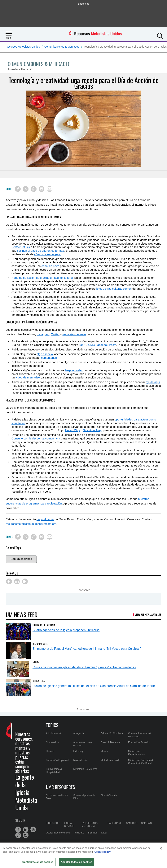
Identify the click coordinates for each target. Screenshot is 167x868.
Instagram (43, 334)
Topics (52, 725)
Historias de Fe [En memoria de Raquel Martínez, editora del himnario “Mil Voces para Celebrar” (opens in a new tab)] (40, 644)
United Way (72, 430)
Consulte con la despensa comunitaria (36, 438)
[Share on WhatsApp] (34, 189)
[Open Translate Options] (20, 69)
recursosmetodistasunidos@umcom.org (31, 524)
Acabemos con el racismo (83, 744)
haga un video (74, 370)
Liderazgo (79, 751)
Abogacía (79, 733)
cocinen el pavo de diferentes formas (40, 251)
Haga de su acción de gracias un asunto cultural (42, 278)
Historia (50, 751)
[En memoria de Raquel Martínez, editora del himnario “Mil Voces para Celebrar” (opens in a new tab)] (18, 650)
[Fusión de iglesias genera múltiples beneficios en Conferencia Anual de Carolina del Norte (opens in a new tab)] (18, 688)
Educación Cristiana (112, 733)
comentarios (49, 358)
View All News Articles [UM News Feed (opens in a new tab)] (148, 615)
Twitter (55, 334)
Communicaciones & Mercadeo (140, 735)
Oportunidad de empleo (58, 833)
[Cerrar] (161, 848)
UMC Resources (60, 787)
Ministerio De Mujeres (85, 769)
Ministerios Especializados (136, 753)
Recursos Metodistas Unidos (23, 47)
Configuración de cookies (38, 862)
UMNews (146, 823)
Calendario (115, 823)
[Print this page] (42, 189)
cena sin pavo (50, 266)
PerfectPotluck (21, 247)
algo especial (45, 354)
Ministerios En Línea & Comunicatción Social (141, 762)
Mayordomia (80, 760)
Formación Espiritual (57, 760)
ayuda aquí (153, 382)
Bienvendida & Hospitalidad (54, 770)
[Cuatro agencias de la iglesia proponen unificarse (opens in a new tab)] (18, 632)
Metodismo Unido (110, 760)
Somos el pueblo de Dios (57, 797)
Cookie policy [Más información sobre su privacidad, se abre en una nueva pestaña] (103, 852)
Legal (104, 833)
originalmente (45, 519)
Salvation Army (93, 430)
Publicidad (79, 833)
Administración (54, 733)
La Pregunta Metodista (90, 825)
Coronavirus (53, 742)
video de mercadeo (28, 377)
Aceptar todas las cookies (77, 862)
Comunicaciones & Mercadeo (62, 47)
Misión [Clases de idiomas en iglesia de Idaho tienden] (36, 662)
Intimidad (93, 833)
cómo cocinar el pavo (48, 254)
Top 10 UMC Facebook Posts (97, 345)
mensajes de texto (74, 334)
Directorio (53, 823)
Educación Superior (139, 742)
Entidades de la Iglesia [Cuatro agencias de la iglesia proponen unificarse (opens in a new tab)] (44, 625)
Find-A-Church (109, 795)
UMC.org (132, 823)
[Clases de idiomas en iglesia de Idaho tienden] (18, 669)
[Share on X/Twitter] (26, 189)
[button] (160, 35)
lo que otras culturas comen (114, 289)
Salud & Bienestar (111, 742)
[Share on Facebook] (18, 189)
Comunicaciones (21, 559)
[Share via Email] (50, 189)
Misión (104, 751)
